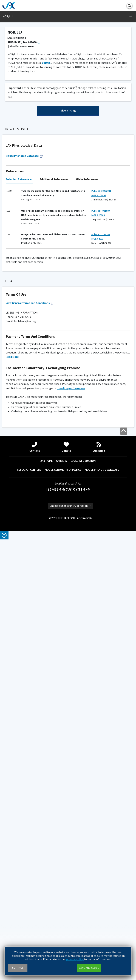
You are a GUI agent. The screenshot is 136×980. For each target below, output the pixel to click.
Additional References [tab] (54, 412)
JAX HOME (46, 910)
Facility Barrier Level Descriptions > (22, 563)
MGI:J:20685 (98, 448)
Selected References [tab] (19, 412)
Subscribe (99, 896)
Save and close (89, 968)
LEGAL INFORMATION (83, 910)
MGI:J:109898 (99, 428)
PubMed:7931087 (101, 443)
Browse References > (22, 158)
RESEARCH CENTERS (29, 919)
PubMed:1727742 (101, 467)
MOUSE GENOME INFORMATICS (63, 919)
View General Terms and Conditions (29, 752)
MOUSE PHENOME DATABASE (102, 919)
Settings (18, 968)
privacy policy (75, 959)
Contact (35, 896)
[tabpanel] (68, 451)
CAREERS (62, 910)
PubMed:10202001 (101, 423)
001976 (46, 63)
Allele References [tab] (87, 412)
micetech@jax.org (38, 692)
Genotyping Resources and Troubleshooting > (28, 533)
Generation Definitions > (81, 245)
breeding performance (71, 837)
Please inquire (14, 618)
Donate (66, 896)
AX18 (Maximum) (21, 572)
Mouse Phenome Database (24, 388)
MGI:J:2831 (97, 471)
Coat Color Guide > (14, 614)
